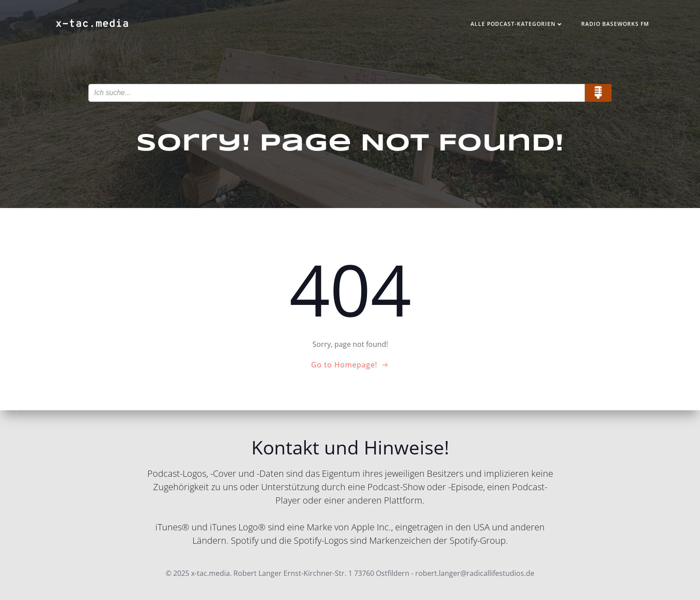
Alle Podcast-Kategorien (517, 24)
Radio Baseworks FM (615, 24)
